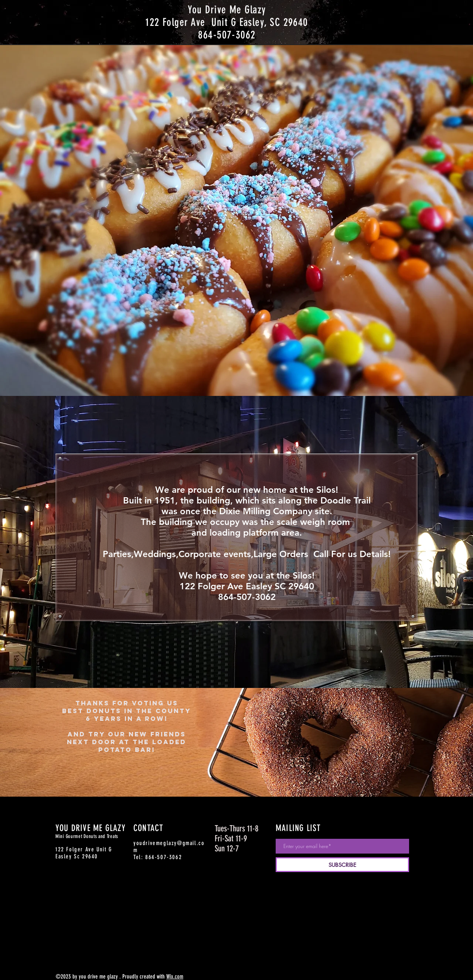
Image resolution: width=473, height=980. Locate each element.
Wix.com (175, 976)
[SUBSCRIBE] (342, 865)
